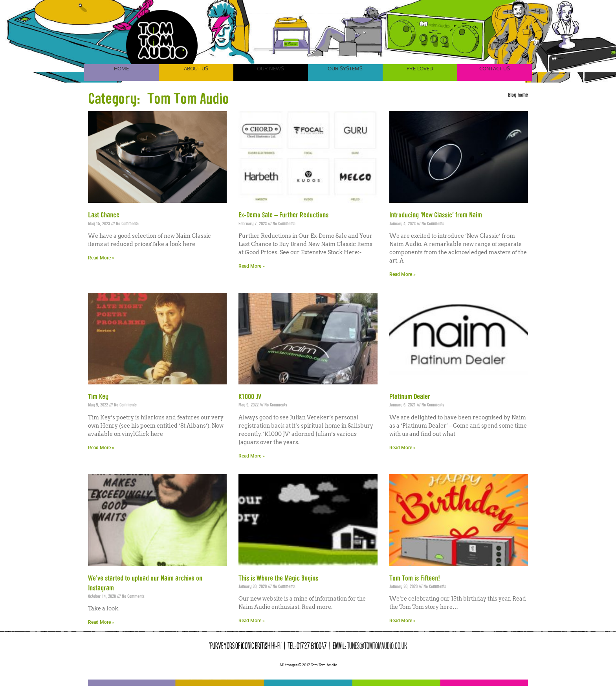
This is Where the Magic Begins (278, 579)
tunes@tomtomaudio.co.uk (377, 646)
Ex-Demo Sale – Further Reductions (283, 215)
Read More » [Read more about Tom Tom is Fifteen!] (402, 621)
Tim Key (98, 397)
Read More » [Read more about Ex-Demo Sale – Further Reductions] (252, 266)
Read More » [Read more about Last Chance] (101, 258)
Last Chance (104, 215)
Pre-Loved (420, 68)
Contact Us (495, 68)
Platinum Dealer (410, 397)
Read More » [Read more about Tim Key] (101, 448)
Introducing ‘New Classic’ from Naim (436, 215)
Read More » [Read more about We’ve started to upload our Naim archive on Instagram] (101, 622)
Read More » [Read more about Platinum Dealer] (402, 448)
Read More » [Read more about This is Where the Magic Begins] (252, 621)
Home (121, 68)
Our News (270, 68)
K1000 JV (250, 397)
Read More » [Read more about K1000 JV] (252, 456)
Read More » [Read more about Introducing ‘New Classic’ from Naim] (402, 274)
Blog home (518, 95)
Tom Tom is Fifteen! (415, 579)
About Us (196, 68)
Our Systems (345, 68)
